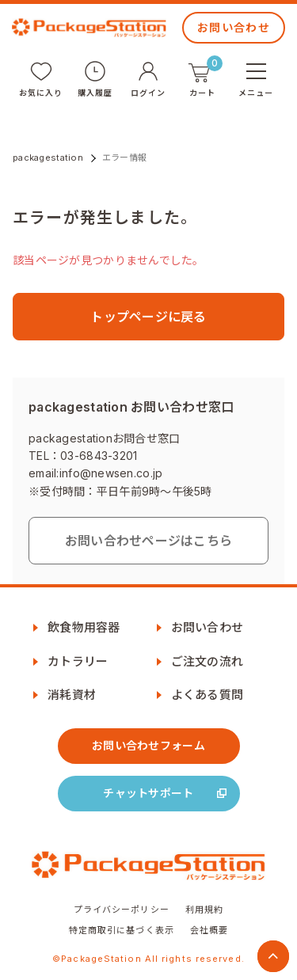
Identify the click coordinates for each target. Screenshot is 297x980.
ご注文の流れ (208, 661)
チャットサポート (148, 793)
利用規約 (204, 910)
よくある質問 (208, 695)
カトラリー (78, 661)
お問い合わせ (234, 27)
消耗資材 (72, 695)
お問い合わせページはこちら (149, 541)
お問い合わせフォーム (148, 745)
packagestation (48, 158)
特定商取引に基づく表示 (122, 930)
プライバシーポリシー (122, 910)
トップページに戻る (148, 317)
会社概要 (209, 930)
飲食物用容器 (84, 627)
